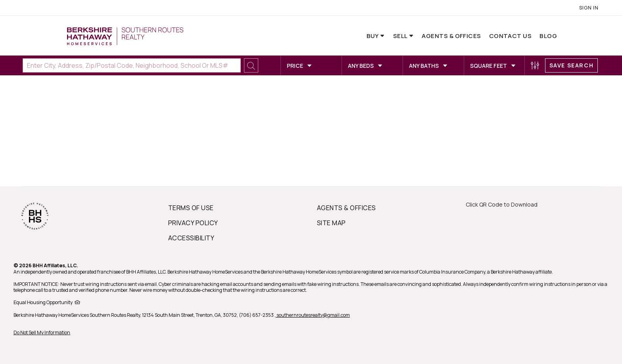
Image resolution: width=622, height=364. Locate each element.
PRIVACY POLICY (193, 223)
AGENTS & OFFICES (347, 208)
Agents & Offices (451, 36)
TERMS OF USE (191, 208)
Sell (401, 36)
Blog (548, 36)
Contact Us (511, 36)
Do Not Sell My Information (42, 332)
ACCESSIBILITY (191, 238)
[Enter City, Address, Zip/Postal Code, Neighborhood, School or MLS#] (132, 65)
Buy (373, 36)
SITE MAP (331, 223)
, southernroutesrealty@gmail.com (312, 315)
